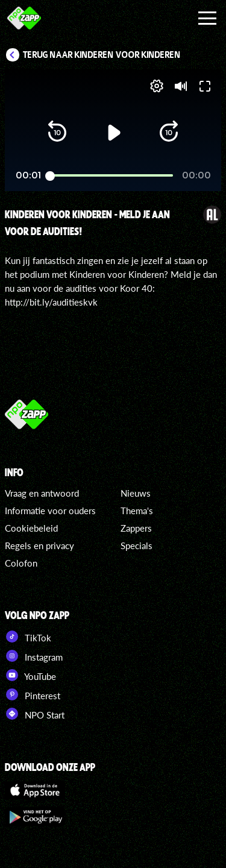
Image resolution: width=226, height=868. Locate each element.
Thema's (137, 511)
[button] (57, 133)
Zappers (136, 528)
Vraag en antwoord (42, 493)
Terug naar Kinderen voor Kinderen (102, 55)
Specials (137, 546)
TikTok (28, 637)
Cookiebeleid (31, 528)
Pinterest (33, 694)
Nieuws (136, 493)
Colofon (21, 563)
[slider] (111, 176)
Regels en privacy (39, 546)
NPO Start (35, 714)
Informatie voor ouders (50, 511)
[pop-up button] (157, 86)
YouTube (30, 675)
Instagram (34, 656)
